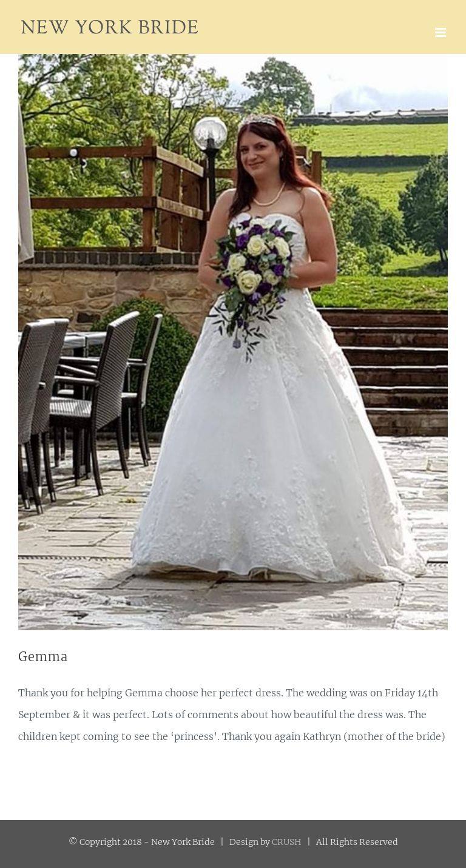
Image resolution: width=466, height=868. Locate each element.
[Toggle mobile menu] (441, 32)
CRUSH (287, 842)
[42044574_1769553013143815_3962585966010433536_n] (233, 342)
